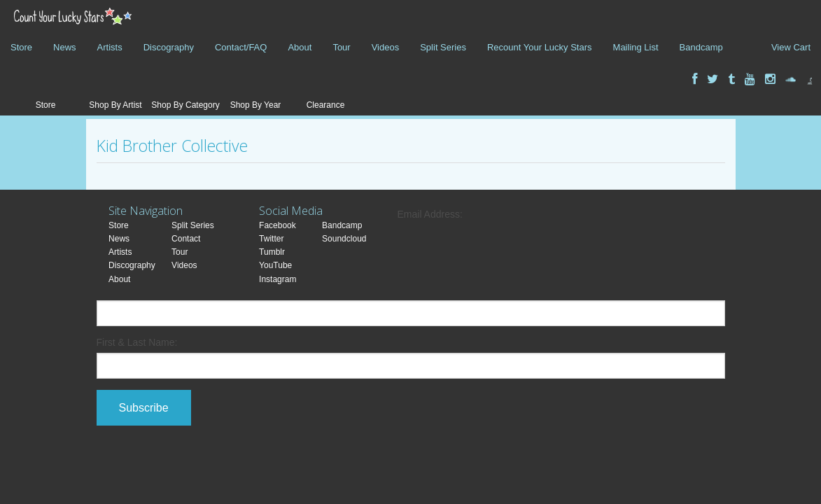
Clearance (326, 105)
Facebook (278, 225)
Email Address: (430, 214)
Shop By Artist (115, 105)
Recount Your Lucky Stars (540, 47)
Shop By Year (256, 105)
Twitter (271, 239)
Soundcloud (344, 239)
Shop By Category (185, 105)
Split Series (443, 47)
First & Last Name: (137, 342)
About (300, 47)
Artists (110, 47)
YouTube (275, 265)
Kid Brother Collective (172, 146)
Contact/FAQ (241, 47)
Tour (341, 47)
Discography (169, 47)
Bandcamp (701, 47)
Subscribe (144, 408)
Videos (386, 47)
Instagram (278, 279)
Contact (186, 239)
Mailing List (636, 47)
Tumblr (272, 252)
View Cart (791, 47)
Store (21, 47)
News (65, 47)
